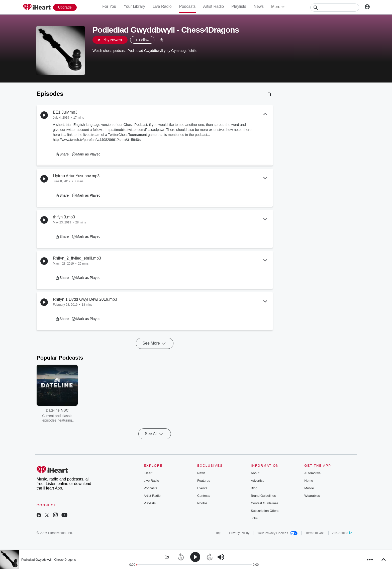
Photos (202, 503)
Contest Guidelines (265, 503)
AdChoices (342, 533)
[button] (161, 40)
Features (204, 481)
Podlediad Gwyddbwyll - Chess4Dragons (48, 560)
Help (218, 533)
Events (202, 488)
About (255, 473)
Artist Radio (214, 6)
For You (109, 6)
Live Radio (162, 6)
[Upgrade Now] (65, 7)
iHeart (148, 473)
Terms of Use (315, 533)
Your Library (134, 6)
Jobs (254, 518)
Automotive (312, 473)
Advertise (258, 481)
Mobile (309, 488)
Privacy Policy (239, 533)
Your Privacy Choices (277, 533)
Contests (204, 496)
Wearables (312, 496)
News (259, 6)
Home (309, 481)
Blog (254, 488)
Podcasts (187, 6)
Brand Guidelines (263, 496)
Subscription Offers (265, 511)
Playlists (239, 6)
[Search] (335, 8)
